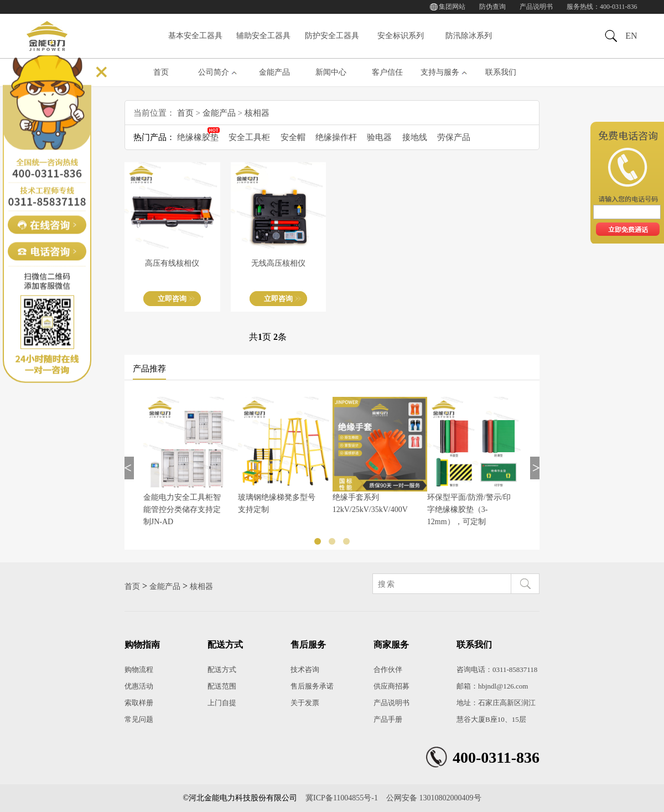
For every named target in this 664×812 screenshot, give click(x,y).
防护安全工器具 (332, 36)
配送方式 (222, 669)
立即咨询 (172, 299)
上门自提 (222, 703)
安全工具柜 (249, 137)
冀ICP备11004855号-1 (342, 798)
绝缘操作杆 (336, 137)
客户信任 (387, 72)
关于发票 (305, 703)
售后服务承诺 (312, 686)
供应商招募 (391, 686)
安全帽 (293, 137)
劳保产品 (454, 137)
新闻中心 (331, 72)
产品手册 (388, 719)
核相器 (257, 113)
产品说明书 (536, 7)
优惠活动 (139, 686)
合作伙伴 (388, 669)
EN (631, 36)
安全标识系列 (401, 36)
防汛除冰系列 (469, 36)
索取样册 (139, 703)
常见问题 (139, 719)
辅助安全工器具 (263, 36)
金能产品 (274, 72)
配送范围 (222, 686)
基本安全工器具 (195, 36)
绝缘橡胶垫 (198, 137)
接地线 (415, 137)
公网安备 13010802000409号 (434, 798)
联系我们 (501, 72)
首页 (161, 72)
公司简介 (214, 72)
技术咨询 (305, 669)
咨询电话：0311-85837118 (497, 669)
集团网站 (452, 7)
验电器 (379, 137)
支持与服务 (440, 72)
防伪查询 (492, 7)
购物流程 (139, 669)
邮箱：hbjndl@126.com (492, 686)
